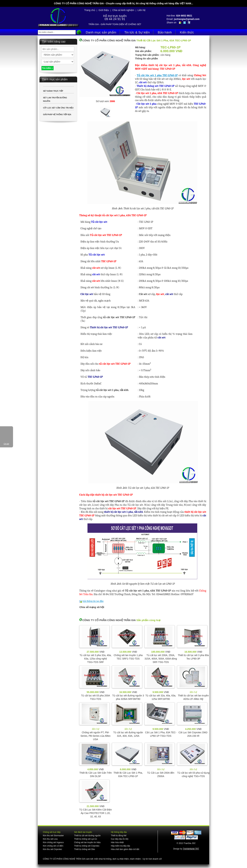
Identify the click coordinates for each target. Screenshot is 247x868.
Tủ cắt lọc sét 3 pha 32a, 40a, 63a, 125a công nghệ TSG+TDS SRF (96, 659)
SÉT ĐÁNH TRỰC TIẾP (53, 91)
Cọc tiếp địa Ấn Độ (119, 839)
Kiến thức (187, 32)
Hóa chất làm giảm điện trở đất (125, 849)
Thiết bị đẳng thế (119, 836)
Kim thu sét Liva (50, 839)
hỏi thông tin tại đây (93, 601)
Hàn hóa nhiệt (117, 842)
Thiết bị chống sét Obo (85, 849)
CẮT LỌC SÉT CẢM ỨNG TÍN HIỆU (58, 108)
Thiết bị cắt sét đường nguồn (87, 836)
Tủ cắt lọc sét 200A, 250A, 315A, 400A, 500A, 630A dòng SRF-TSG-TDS (161, 659)
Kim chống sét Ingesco (53, 842)
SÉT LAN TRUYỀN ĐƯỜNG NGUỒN (55, 99)
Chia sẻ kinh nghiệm (123, 10)
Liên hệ (142, 10)
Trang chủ (90, 10)
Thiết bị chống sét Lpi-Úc (86, 839)
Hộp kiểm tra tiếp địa (120, 846)
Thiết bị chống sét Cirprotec (87, 846)
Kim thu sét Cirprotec (52, 849)
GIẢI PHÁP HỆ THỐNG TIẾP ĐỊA (57, 114)
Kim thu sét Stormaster (53, 836)
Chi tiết (6, 444)
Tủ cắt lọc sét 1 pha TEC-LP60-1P (157, 75)
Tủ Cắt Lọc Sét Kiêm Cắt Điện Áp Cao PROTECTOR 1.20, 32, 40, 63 (96, 813)
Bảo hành (165, 32)
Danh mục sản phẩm (101, 32)
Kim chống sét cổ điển (53, 846)
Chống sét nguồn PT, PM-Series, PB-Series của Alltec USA (96, 736)
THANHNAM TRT (191, 849)
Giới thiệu (104, 10)
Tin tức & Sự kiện (137, 32)
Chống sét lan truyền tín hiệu (87, 842)
